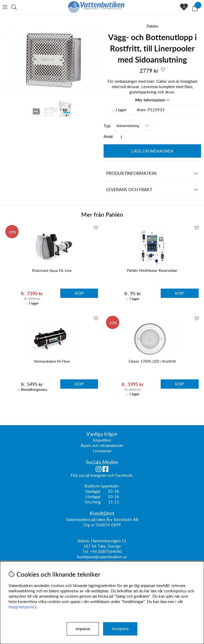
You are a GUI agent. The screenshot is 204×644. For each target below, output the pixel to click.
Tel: (86, 552)
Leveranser (102, 451)
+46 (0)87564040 (106, 552)
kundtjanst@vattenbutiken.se (102, 557)
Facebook (124, 475)
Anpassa (83, 629)
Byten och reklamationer (102, 446)
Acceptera (120, 629)
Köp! (79, 293)
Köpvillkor (102, 440)
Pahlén (152, 26)
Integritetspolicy (23, 607)
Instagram (99, 475)
